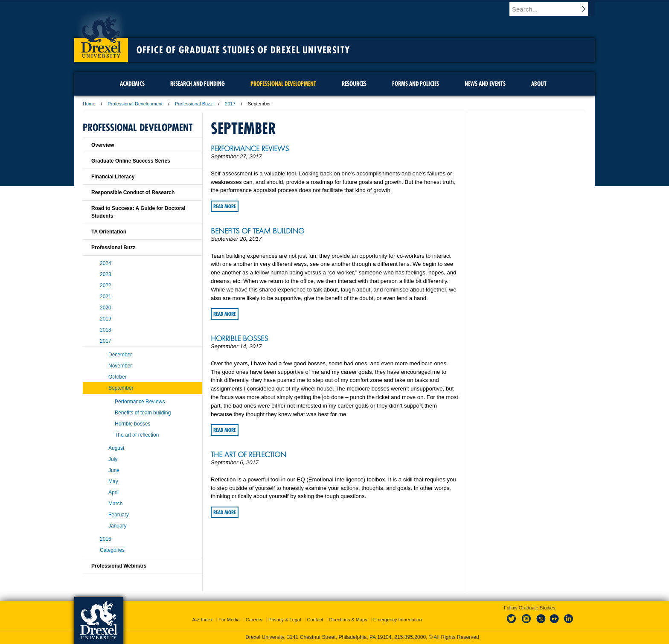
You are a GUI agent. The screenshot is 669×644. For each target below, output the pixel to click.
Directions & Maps (348, 620)
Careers (254, 620)
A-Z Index (202, 620)
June (114, 470)
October (118, 377)
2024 (106, 263)
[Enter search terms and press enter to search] (556, 9)
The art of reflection (249, 455)
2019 (106, 319)
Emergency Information (398, 620)
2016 (106, 539)
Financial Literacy (113, 177)
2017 (230, 104)
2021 (106, 297)
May (113, 481)
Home (89, 104)
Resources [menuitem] (354, 84)
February (119, 515)
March (115, 504)
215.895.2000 (410, 637)
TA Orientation (109, 232)
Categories (112, 550)
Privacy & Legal (285, 620)
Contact (315, 620)
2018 (106, 330)
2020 (106, 308)
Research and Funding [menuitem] (198, 84)
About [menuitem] (539, 84)
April (113, 492)
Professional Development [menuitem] (283, 84)
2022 (106, 286)
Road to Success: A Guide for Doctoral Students (138, 212)
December (120, 355)
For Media (229, 620)
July (113, 459)
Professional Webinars (119, 566)
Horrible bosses (239, 338)
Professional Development (135, 104)
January (118, 526)
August (116, 448)
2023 (106, 274)
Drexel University (101, 34)
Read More (225, 206)
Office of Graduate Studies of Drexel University (243, 50)
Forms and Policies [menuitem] (416, 84)
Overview (103, 145)
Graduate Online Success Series (131, 161)
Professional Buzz (194, 104)
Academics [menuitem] (132, 84)
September (121, 388)
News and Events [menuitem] (485, 84)
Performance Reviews (250, 149)
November (120, 366)
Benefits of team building (257, 231)
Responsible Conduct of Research (133, 192)
